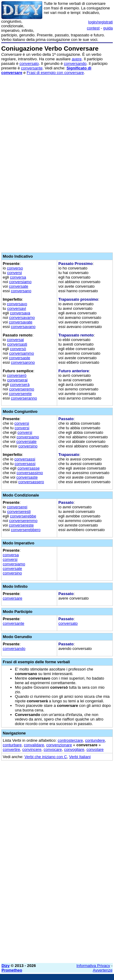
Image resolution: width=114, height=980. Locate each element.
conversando (75, 64)
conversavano (23, 327)
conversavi (16, 308)
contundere (95, 740)
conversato (29, 64)
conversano (21, 291)
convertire (11, 749)
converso (15, 268)
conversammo (22, 353)
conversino (28, 446)
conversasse (28, 468)
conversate (19, 286)
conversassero (31, 482)
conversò (18, 349)
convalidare (34, 745)
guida (108, 28)
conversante (32, 68)
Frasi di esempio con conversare (55, 73)
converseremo (22, 389)
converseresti (19, 512)
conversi (14, 273)
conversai (16, 340)
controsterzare (70, 740)
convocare (53, 749)
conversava (20, 313)
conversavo (17, 304)
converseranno (24, 398)
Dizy (6, 966)
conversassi (25, 459)
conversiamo (20, 282)
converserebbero (26, 530)
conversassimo (30, 473)
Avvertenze (103, 970)
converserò (17, 375)
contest (93, 28)
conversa (18, 277)
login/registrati (100, 22)
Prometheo (12, 970)
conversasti (17, 344)
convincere (32, 749)
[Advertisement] (57, 902)
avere (77, 59)
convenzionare (59, 745)
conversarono (23, 362)
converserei (17, 507)
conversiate (26, 442)
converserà (20, 385)
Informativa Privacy (93, 966)
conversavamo (22, 318)
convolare (95, 749)
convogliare (74, 749)
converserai (17, 380)
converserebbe (23, 516)
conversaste (19, 358)
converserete (20, 394)
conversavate (21, 322)
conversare (12, 598)
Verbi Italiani (80, 757)
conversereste (21, 525)
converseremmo (23, 521)
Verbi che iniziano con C (46, 757)
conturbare (12, 745)
